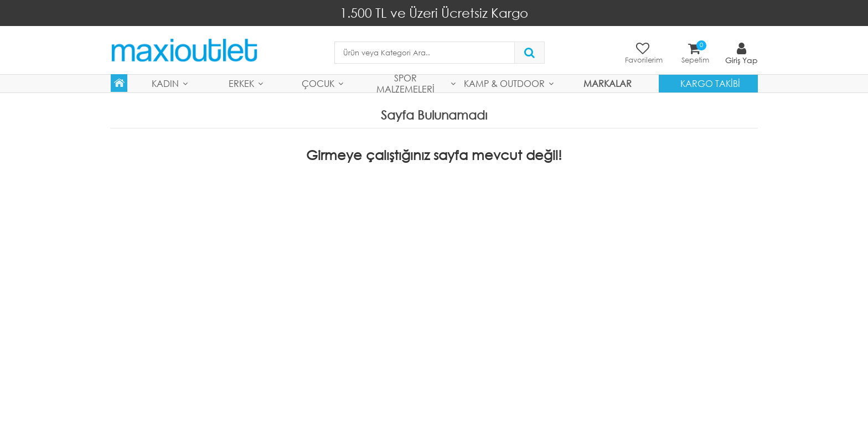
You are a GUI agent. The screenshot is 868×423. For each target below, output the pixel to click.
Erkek (241, 83)
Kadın (165, 83)
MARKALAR (608, 83)
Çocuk (318, 83)
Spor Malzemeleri (405, 84)
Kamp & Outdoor (504, 83)
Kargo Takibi (710, 83)
